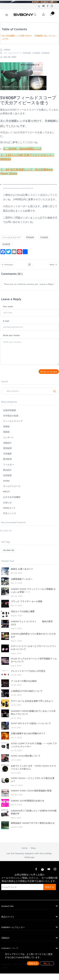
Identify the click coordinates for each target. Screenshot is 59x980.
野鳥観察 (30, 237)
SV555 (6, 481)
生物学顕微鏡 (10, 410)
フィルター (8, 464)
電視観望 (7, 448)
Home (24, 848)
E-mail (6, 321)
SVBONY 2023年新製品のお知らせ (28, 801)
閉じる (47, 963)
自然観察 (6, 244)
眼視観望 (7, 459)
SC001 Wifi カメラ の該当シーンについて (31, 723)
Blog (33, 848)
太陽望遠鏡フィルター (22, 579)
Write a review (49, 372)
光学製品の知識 (11, 416)
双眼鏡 (6, 432)
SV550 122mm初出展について (26, 756)
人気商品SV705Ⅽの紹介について (27, 691)
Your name (8, 306)
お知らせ (7, 502)
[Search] (29, 391)
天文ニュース (10, 513)
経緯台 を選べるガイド (22, 569)
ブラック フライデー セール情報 (27, 601)
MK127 (6, 491)
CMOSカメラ (9, 508)
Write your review (11, 335)
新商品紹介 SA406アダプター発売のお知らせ (33, 823)
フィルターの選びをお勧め (24, 681)
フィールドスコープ (11, 237)
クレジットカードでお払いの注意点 (28, 671)
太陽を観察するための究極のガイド (28, 733)
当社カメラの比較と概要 (23, 611)
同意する (33, 963)
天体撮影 (7, 454)
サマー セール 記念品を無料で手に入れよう (32, 701)
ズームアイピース (12, 486)
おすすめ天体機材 (12, 497)
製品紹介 (7, 470)
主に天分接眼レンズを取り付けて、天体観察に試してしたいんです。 (29, 37)
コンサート (8, 437)
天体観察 (44, 237)
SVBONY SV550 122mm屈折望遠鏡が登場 (31, 791)
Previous (7, 265)
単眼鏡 (6, 426)
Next (54, 265)
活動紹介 (7, 443)
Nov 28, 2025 (8, 57)
